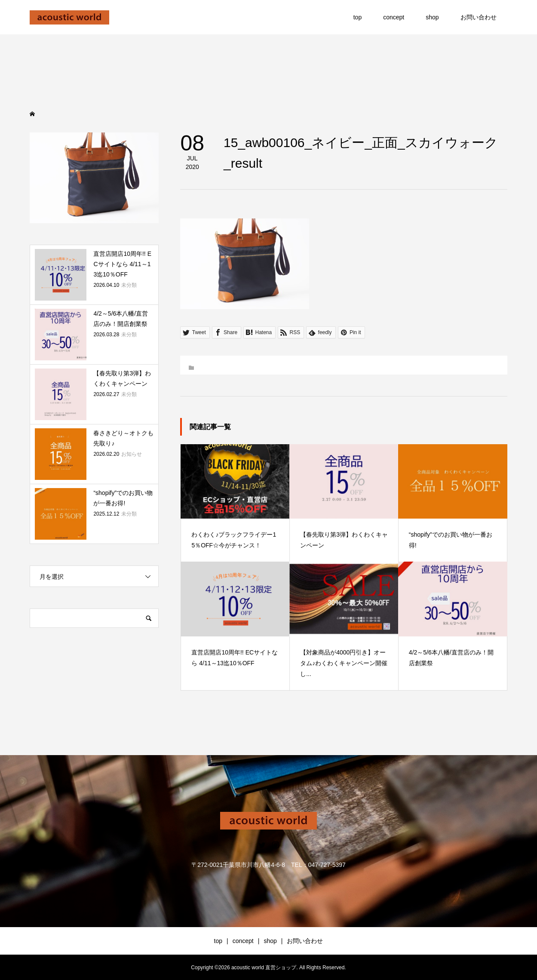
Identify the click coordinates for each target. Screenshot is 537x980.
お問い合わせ (479, 17)
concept (394, 17)
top (357, 17)
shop (432, 17)
